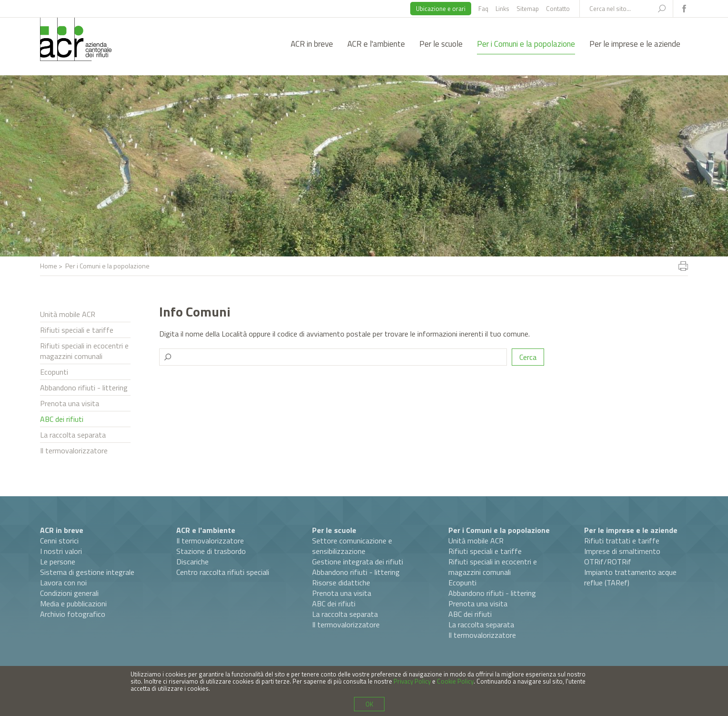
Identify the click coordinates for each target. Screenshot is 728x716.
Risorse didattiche (341, 583)
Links (502, 9)
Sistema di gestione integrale (87, 572)
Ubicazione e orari (441, 9)
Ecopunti (54, 372)
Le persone (58, 562)
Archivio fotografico (73, 614)
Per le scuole (441, 44)
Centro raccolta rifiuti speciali (223, 572)
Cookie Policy (455, 681)
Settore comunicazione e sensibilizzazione (352, 546)
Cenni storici (59, 541)
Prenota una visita (70, 403)
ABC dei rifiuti (62, 419)
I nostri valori (61, 551)
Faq (483, 9)
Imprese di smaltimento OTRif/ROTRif (622, 556)
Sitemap (528, 9)
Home (49, 266)
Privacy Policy (412, 681)
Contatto (558, 9)
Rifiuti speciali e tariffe (77, 330)
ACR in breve (312, 44)
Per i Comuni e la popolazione (526, 44)
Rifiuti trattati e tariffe (622, 541)
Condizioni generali (69, 593)
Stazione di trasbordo (211, 551)
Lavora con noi (63, 583)
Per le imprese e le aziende (635, 44)
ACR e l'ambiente (376, 44)
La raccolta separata (73, 435)
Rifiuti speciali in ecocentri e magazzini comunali (84, 351)
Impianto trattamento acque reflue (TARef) (630, 577)
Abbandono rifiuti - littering (84, 388)
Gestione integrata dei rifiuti (358, 562)
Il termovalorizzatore (74, 450)
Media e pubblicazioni (73, 603)
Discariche (192, 562)
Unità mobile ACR (68, 314)
